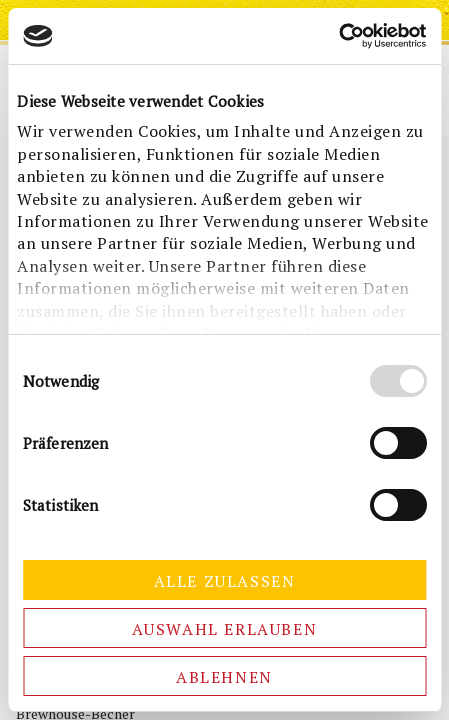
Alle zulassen (225, 581)
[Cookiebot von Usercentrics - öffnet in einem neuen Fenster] (338, 36)
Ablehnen (224, 677)
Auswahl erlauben (225, 629)
